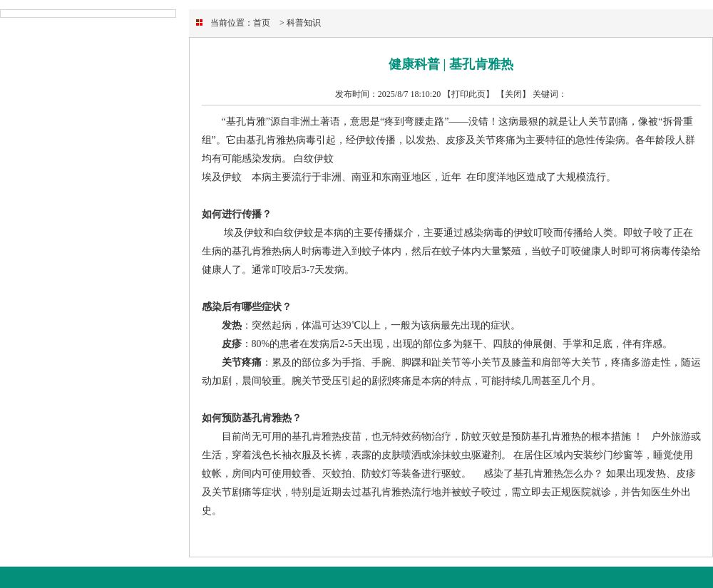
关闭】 (518, 94)
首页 (262, 23)
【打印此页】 (468, 94)
